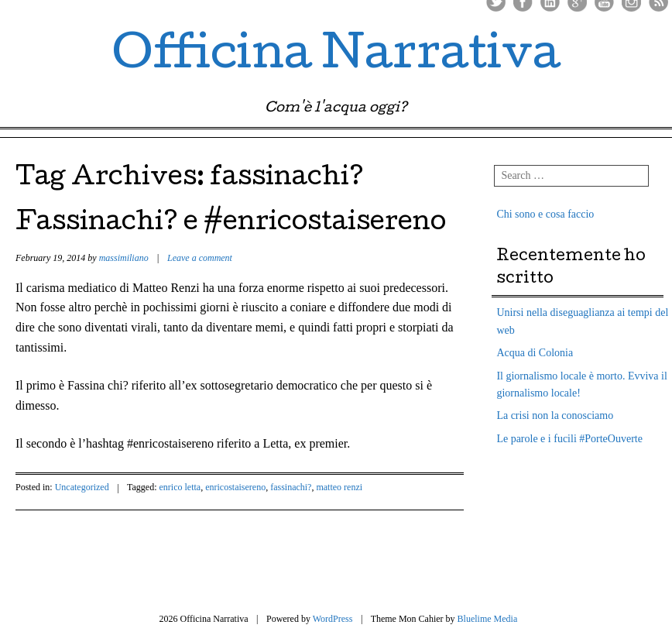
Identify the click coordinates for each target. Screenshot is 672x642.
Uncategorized (82, 487)
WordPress (333, 619)
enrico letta (180, 487)
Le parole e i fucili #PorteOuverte (569, 439)
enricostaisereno (235, 487)
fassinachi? (291, 487)
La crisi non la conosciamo (555, 415)
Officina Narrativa (336, 57)
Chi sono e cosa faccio (545, 214)
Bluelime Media (488, 619)
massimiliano (124, 258)
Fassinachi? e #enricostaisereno (231, 224)
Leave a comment (200, 258)
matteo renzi (339, 487)
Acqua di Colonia (535, 353)
